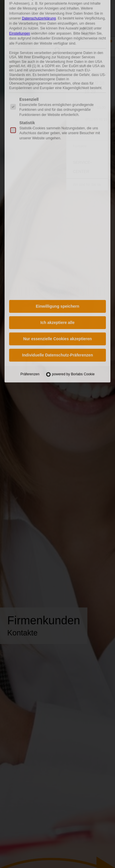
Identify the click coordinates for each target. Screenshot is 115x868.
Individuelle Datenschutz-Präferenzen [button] (58, 269)
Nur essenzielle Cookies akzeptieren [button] (57, 253)
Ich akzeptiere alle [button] (57, 236)
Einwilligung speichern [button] (57, 220)
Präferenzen (30, 288)
